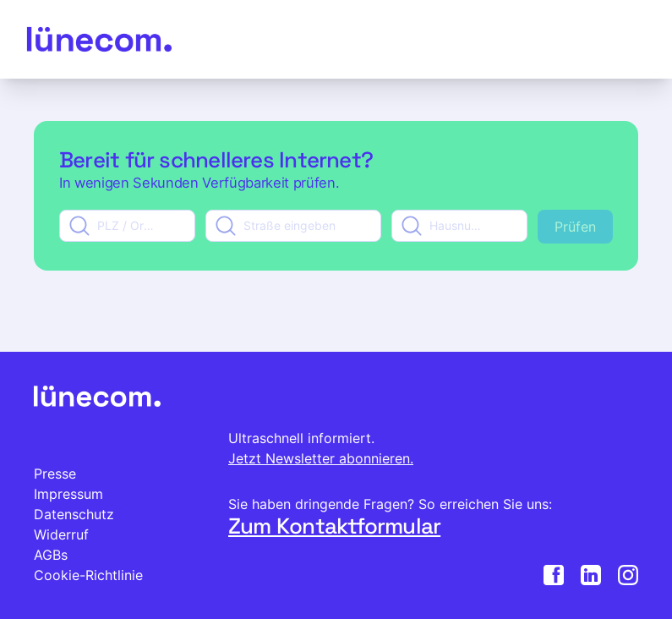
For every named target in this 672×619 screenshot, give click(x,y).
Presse (55, 474)
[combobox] (127, 226)
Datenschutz (74, 514)
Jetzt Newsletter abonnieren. (321, 458)
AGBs (51, 555)
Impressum (68, 494)
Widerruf (61, 534)
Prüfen (575, 227)
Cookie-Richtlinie (88, 575)
